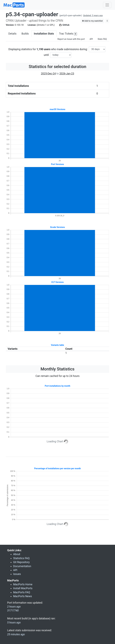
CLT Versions (57, 282)
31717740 (13, 611)
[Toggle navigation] (107, 5)
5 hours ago (14, 623)
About (17, 554)
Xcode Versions (57, 227)
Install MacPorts (23, 588)
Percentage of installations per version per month (58, 468)
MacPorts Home (23, 584)
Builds (25, 34)
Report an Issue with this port (71, 39)
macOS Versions (57, 109)
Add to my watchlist (92, 21)
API (91, 39)
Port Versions (57, 164)
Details (12, 34)
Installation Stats (44, 34)
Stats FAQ (102, 39)
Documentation (22, 566)
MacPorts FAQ (22, 592)
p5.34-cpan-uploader (32, 14)
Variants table (57, 345)
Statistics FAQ (21, 558)
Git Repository (21, 562)
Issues (17, 574)
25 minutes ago (16, 634)
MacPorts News (23, 596)
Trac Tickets (68, 34)
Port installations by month (57, 386)
